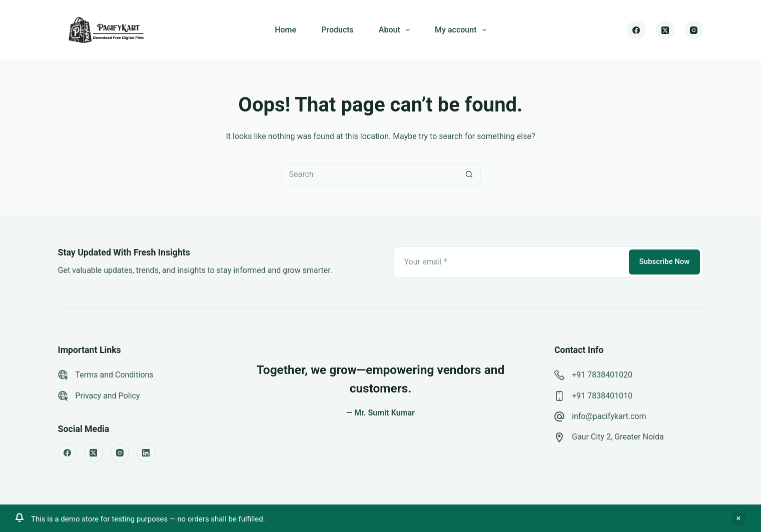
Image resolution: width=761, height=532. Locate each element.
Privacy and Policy (108, 396)
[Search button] (470, 174)
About (396, 30)
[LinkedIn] (146, 453)
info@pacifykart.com (609, 416)
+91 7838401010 (602, 396)
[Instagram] (694, 30)
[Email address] (511, 262)
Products (337, 30)
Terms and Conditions (115, 375)
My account (463, 30)
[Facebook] (636, 30)
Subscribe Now (664, 261)
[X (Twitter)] (665, 30)
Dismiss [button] (738, 518)
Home (285, 30)
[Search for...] (369, 174)
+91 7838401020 (602, 375)
